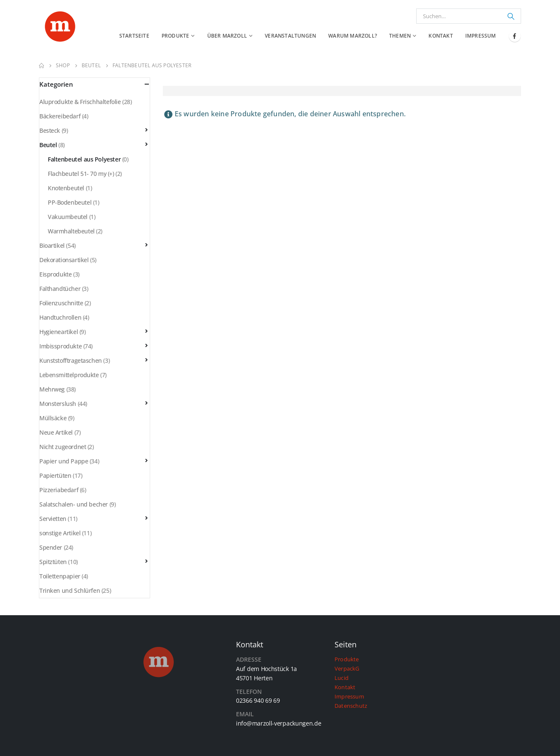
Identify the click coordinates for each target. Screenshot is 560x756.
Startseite (134, 36)
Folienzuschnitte (61, 303)
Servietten (53, 519)
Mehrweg (52, 389)
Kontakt (441, 36)
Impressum (481, 36)
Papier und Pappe (64, 461)
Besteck (50, 130)
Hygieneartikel (59, 332)
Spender (51, 547)
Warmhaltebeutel (71, 231)
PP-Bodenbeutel (70, 202)
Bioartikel (52, 245)
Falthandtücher (60, 289)
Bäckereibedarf (60, 116)
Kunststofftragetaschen (71, 360)
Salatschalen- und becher (74, 504)
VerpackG (347, 669)
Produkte (176, 36)
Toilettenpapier (60, 576)
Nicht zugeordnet (63, 447)
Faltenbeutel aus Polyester (84, 159)
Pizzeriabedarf (59, 490)
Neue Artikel (56, 432)
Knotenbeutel (66, 188)
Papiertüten (55, 475)
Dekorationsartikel (64, 260)
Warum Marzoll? (353, 36)
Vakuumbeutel (68, 217)
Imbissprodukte (60, 346)
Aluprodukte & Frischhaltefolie (80, 102)
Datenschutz (351, 706)
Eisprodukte (55, 274)
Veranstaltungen (290, 36)
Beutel (48, 145)
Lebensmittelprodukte (69, 375)
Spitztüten (53, 562)
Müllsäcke (53, 418)
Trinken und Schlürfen (70, 590)
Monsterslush (58, 404)
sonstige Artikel (60, 533)
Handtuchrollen (60, 317)
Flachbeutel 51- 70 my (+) (81, 174)
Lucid (342, 678)
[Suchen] (511, 16)
